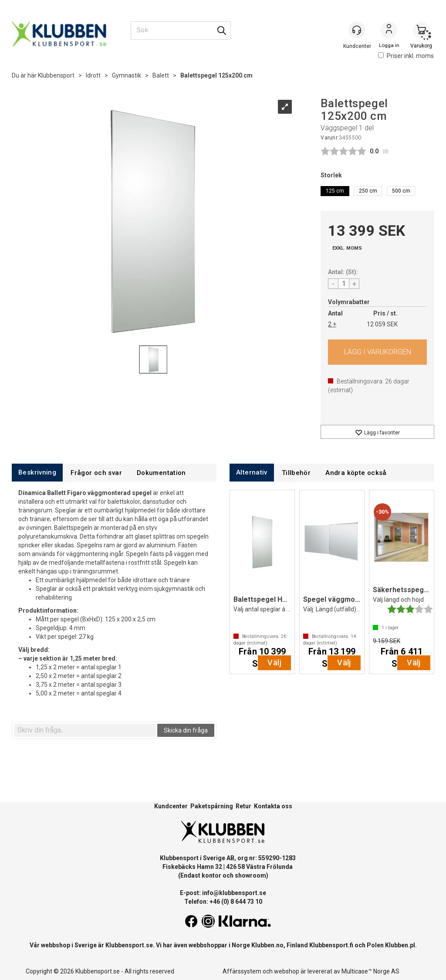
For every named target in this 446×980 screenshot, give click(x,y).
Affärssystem (242, 971)
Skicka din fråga (186, 730)
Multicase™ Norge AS (370, 971)
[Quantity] (344, 284)
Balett (161, 75)
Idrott (93, 75)
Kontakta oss (273, 806)
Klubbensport (56, 75)
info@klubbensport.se (234, 893)
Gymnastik (127, 75)
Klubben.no (267, 945)
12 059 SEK (382, 324)
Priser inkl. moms (406, 56)
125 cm (335, 191)
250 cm (368, 191)
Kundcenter (171, 806)
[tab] (37, 473)
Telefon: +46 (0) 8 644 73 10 (223, 902)
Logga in (389, 31)
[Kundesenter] (357, 30)
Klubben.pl (400, 945)
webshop (287, 971)
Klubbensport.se (129, 945)
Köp (377, 352)
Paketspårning (212, 806)
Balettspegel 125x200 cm (216, 75)
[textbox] (85, 730)
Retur (243, 806)
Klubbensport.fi (331, 945)
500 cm (401, 191)
